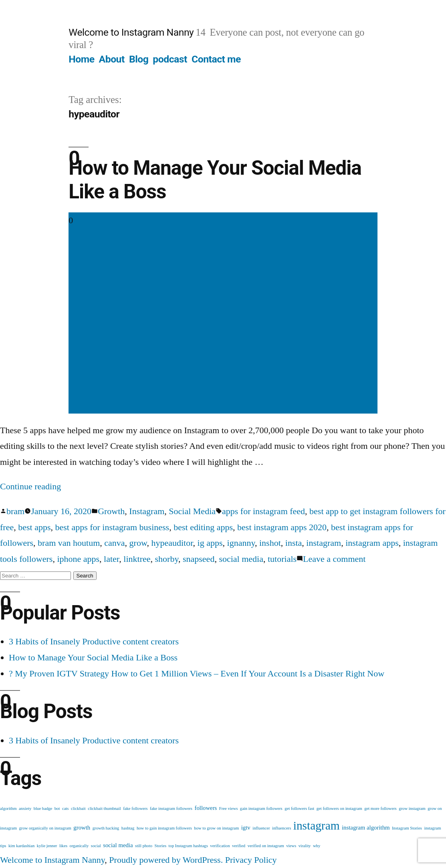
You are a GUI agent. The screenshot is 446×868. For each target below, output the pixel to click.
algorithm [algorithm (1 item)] (8, 808)
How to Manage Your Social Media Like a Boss (93, 657)
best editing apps (203, 527)
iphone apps (78, 559)
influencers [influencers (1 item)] (282, 828)
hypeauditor (172, 543)
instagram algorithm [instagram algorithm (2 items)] (366, 828)
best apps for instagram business (112, 527)
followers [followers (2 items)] (206, 808)
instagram (324, 543)
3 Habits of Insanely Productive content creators (94, 641)
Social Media (192, 511)
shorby (167, 559)
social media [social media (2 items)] (118, 845)
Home (81, 59)
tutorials (282, 559)
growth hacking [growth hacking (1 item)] (106, 828)
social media (241, 559)
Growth (111, 511)
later (111, 559)
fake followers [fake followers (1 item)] (135, 808)
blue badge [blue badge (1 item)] (43, 808)
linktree (137, 559)
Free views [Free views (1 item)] (228, 808)
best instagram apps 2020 (282, 527)
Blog (139, 59)
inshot (270, 543)
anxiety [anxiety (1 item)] (25, 808)
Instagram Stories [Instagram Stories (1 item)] (407, 828)
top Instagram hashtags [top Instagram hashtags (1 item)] (188, 846)
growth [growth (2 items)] (82, 828)
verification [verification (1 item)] (220, 846)
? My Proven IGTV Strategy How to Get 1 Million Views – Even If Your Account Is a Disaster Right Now (197, 673)
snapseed (199, 559)
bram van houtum (69, 543)
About (112, 59)
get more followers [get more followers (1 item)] (380, 808)
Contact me (216, 59)
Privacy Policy (251, 860)
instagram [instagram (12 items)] (317, 826)
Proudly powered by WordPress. (167, 860)
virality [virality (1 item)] (305, 846)
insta (294, 543)
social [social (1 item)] (96, 846)
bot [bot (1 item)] (57, 808)
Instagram (147, 511)
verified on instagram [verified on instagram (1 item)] (266, 846)
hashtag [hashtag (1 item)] (128, 828)
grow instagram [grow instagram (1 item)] (412, 808)
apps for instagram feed (263, 511)
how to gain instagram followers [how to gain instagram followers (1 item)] (164, 828)
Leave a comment (334, 559)
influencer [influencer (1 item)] (261, 828)
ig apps (210, 543)
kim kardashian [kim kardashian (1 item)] (21, 846)
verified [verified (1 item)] (239, 846)
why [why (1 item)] (317, 846)
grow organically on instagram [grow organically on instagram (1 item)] (45, 828)
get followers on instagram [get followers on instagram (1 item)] (339, 808)
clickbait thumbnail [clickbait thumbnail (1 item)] (104, 808)
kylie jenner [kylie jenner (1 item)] (47, 846)
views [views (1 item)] (291, 846)
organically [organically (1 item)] (79, 846)
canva (114, 543)
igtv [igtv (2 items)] (246, 828)
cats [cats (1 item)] (66, 808)
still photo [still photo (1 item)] (144, 846)
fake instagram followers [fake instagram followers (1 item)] (171, 808)
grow (138, 543)
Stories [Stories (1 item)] (160, 846)
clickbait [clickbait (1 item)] (78, 808)
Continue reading (30, 486)
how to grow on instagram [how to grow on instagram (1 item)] (216, 828)
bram (15, 511)
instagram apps (372, 543)
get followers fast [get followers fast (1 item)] (299, 808)
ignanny (241, 543)
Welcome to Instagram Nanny (131, 32)
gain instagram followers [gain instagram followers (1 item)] (261, 808)
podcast (170, 59)
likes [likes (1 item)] (63, 846)
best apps (34, 527)
